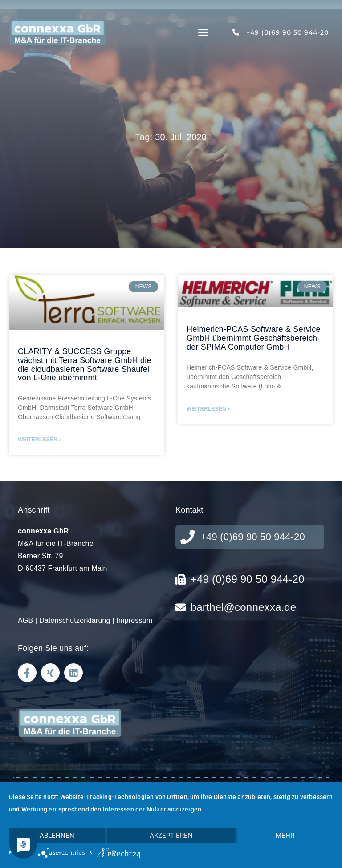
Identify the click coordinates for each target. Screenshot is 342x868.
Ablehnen (57, 836)
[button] (204, 32)
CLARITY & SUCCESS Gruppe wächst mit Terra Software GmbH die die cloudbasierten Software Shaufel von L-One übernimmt (85, 365)
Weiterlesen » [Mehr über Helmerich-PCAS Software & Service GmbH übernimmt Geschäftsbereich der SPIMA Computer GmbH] (209, 409)
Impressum (134, 620)
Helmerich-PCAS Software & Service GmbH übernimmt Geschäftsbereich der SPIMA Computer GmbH (254, 338)
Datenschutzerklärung (75, 620)
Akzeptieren (171, 836)
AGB (25, 620)
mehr (285, 836)
